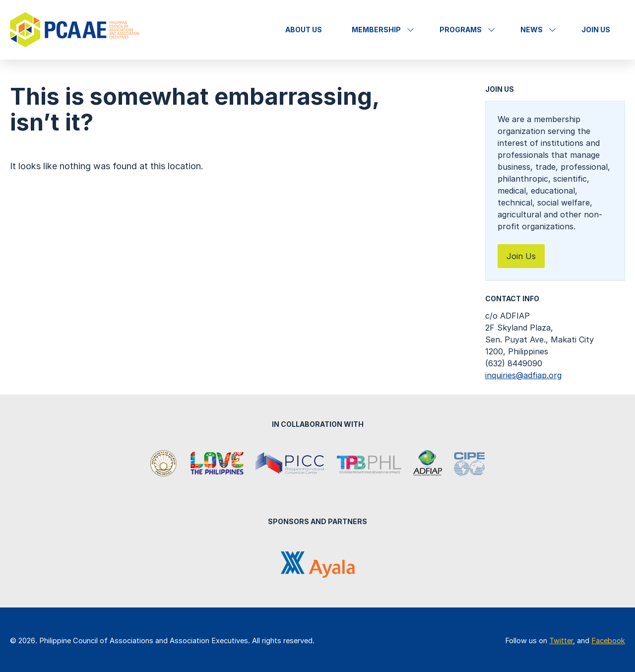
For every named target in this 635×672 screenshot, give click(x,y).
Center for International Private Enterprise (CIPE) (469, 464)
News (532, 30)
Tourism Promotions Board (369, 464)
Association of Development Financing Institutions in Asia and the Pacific (428, 464)
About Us (304, 30)
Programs (461, 30)
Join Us (596, 30)
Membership (376, 30)
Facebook (608, 641)
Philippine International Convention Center (290, 464)
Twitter (561, 641)
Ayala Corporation (318, 565)
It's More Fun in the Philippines (217, 464)
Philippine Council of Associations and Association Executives (76, 30)
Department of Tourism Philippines (164, 464)
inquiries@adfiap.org (523, 375)
